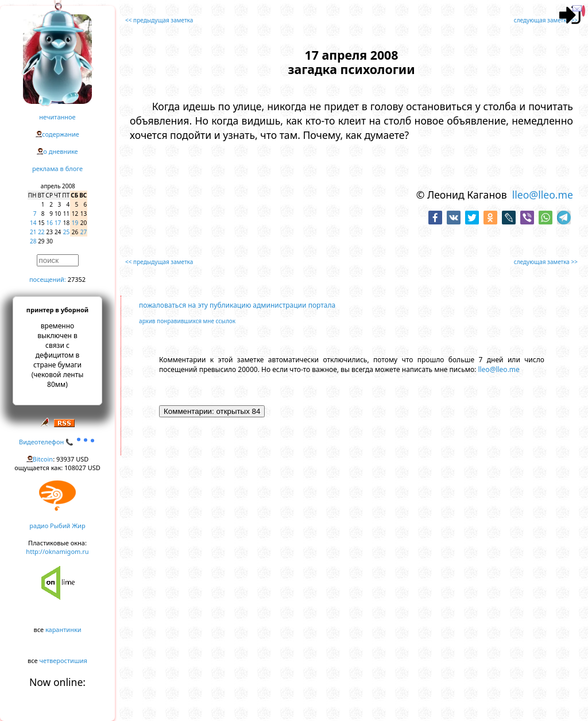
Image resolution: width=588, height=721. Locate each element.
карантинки (63, 629)
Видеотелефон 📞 (57, 442)
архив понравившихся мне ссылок (187, 321)
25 (66, 232)
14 (33, 223)
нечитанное (57, 117)
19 (75, 223)
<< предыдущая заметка (159, 20)
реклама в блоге (57, 168)
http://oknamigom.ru (57, 551)
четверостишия (63, 660)
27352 (77, 279)
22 (41, 232)
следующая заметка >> (546, 20)
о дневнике (60, 151)
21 (33, 232)
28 (33, 241)
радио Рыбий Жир (57, 526)
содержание (61, 134)
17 (58, 223)
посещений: (48, 279)
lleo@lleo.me (543, 195)
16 (50, 223)
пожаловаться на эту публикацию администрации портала (237, 305)
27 (84, 232)
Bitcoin (43, 459)
